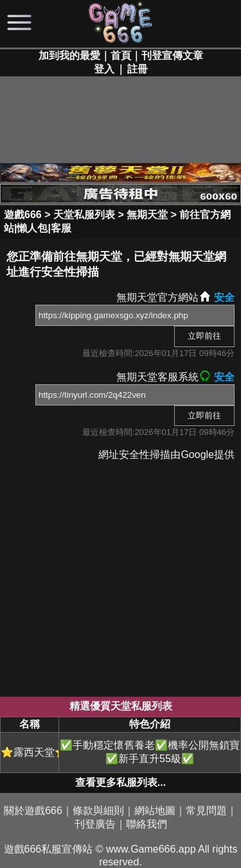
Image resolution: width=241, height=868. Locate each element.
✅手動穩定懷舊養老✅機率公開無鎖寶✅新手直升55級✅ (150, 752)
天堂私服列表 (84, 215)
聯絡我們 (147, 824)
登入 (104, 69)
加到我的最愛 (69, 55)
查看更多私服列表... (121, 782)
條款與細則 (98, 811)
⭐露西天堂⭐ (30, 752)
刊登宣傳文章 (172, 55)
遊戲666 (23, 215)
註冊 (138, 69)
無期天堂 (147, 215)
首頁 (121, 55)
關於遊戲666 (33, 811)
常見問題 (206, 811)
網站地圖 (155, 811)
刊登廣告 (95, 824)
